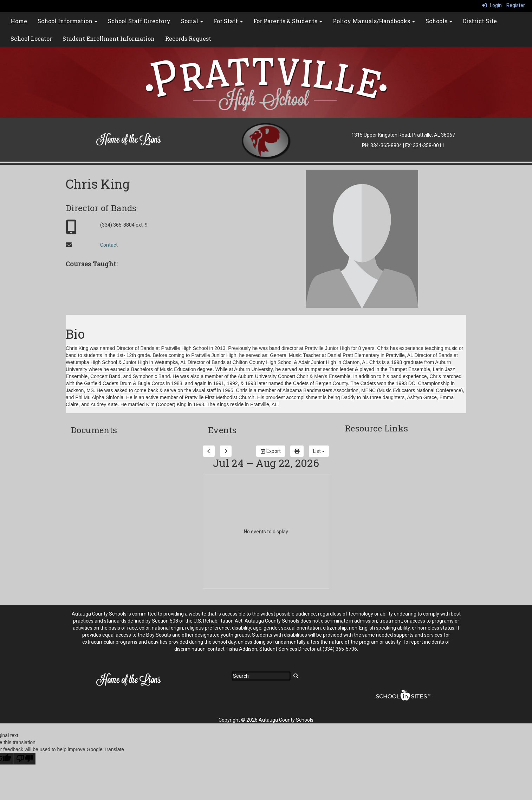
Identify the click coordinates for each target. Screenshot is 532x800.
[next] (226, 451)
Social (192, 21)
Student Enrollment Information (109, 38)
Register (516, 5)
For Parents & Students (288, 21)
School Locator (31, 38)
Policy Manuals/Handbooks (374, 21)
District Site (480, 21)
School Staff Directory (139, 21)
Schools (439, 21)
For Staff (228, 21)
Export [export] (271, 451)
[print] (297, 451)
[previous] (209, 451)
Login (492, 5)
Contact (109, 245)
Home (19, 21)
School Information (67, 21)
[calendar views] (319, 451)
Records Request (188, 38)
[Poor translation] (25, 759)
